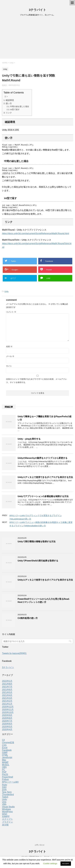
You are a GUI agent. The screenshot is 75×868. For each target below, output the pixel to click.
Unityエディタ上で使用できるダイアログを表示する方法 (45, 480)
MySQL (6, 767)
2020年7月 (7, 723)
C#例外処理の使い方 (28, 621)
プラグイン (7, 824)
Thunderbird (8, 797)
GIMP (5, 755)
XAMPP (6, 819)
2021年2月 (7, 703)
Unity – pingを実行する (29, 441)
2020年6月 (7, 726)
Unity (7, 294)
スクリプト (7, 821)
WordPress (7, 814)
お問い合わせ (40, 845)
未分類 (5, 827)
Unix (4, 804)
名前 (9, 349)
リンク (9, 113)
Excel (5, 750)
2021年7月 (7, 689)
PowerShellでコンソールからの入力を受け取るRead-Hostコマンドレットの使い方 (44, 603)
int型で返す (15, 110)
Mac (4, 762)
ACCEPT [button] (66, 864)
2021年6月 (7, 692)
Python (5, 782)
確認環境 (10, 100)
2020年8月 (7, 720)
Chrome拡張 (8, 745)
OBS (4, 770)
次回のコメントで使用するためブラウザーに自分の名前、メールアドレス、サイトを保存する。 (36, 383)
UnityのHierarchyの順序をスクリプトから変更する (43, 460)
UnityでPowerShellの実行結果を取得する (38, 563)
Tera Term (7, 794)
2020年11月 (8, 712)
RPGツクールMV (10, 784)
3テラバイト (37, 10)
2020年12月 (8, 709)
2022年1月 (7, 683)
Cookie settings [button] (50, 863)
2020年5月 (7, 729)
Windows (6, 812)
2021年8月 (7, 686)
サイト (9, 368)
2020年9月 (7, 718)
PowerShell (8, 779)
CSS (4, 748)
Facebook (7, 753)
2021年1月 (7, 706)
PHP (4, 775)
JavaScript (7, 760)
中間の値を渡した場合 (20, 107)
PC (4, 772)
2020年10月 (8, 715)
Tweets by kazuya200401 (14, 656)
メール (10, 359)
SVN (4, 792)
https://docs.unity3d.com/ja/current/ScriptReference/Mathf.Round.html (36, 236)
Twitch (5, 799)
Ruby (5, 787)
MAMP (5, 765)
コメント (11, 314)
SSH (4, 790)
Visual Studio (8, 809)
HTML (5, 757)
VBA (4, 807)
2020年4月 (7, 732)
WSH (5, 816)
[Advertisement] (37, 38)
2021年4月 (7, 698)
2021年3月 (7, 701)
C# (3, 742)
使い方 (9, 103)
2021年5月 (7, 695)
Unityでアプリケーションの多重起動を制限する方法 (43, 499)
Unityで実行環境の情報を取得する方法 (37, 544)
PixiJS (5, 777)
